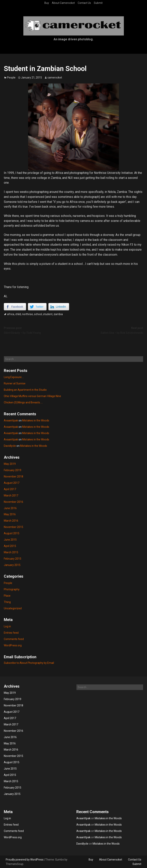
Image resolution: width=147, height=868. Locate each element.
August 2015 (12, 533)
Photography (12, 589)
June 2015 (10, 540)
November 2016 (13, 502)
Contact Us (84, 3)
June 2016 (10, 508)
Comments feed (14, 639)
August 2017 (12, 483)
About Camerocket (63, 3)
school (38, 314)
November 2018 (13, 477)
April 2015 (10, 546)
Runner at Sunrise (15, 383)
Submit (98, 3)
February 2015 (13, 559)
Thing (7, 602)
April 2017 (10, 489)
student (48, 314)
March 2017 (11, 496)
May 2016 (10, 514)
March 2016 (11, 521)
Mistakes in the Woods (36, 420)
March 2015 (11, 552)
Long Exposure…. (14, 377)
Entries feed (11, 633)
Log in (7, 626)
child (18, 314)
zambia (58, 314)
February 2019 (13, 470)
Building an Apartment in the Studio (25, 390)
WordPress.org (13, 645)
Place (7, 596)
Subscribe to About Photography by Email (29, 663)
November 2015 (13, 527)
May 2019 (10, 464)
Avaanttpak (11, 420)
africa (11, 314)
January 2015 (12, 565)
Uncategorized (13, 608)
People (11, 78)
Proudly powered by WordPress (25, 860)
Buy (47, 3)
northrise (27, 314)
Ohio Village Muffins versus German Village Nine (32, 396)
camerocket (55, 78)
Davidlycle (10, 446)
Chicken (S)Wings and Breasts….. (23, 402)
